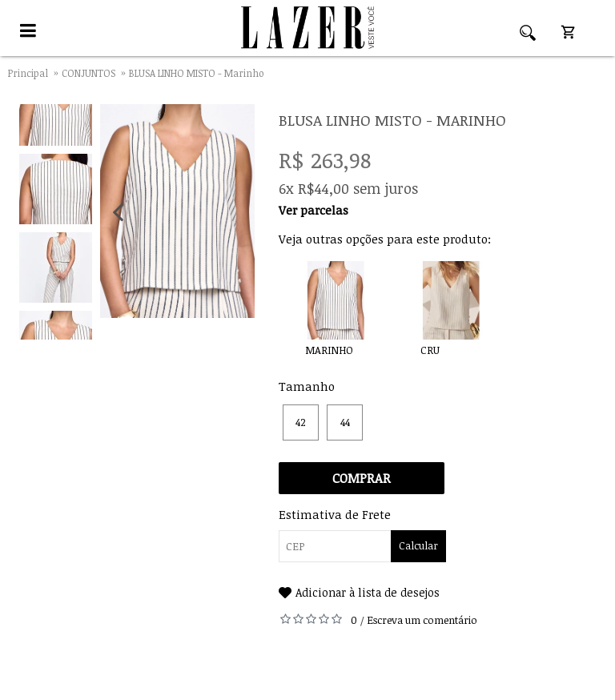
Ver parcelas (314, 210)
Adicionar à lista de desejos (368, 592)
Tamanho (307, 386)
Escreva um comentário (422, 620)
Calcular (418, 545)
